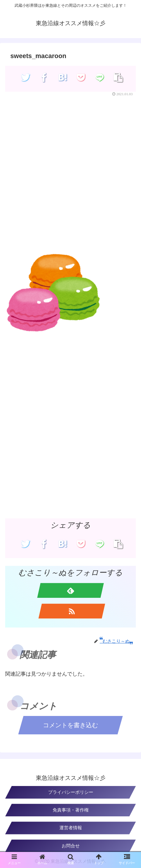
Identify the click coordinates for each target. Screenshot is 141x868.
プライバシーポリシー (71, 792)
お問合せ (71, 846)
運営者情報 (71, 828)
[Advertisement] (70, 174)
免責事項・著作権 (71, 810)
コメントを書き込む (70, 725)
